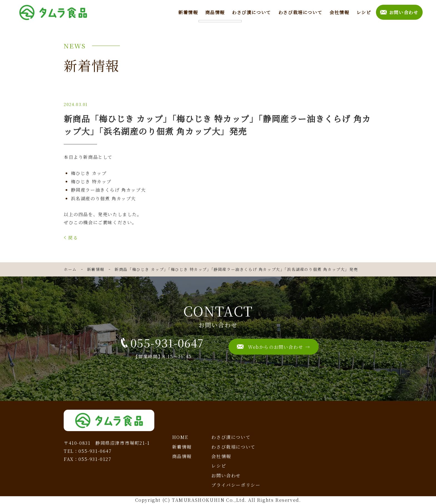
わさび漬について (251, 12)
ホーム (70, 269)
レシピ (363, 12)
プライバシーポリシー (236, 485)
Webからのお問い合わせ (276, 347)
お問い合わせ (403, 12)
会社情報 (339, 12)
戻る (73, 238)
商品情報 (214, 12)
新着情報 (187, 12)
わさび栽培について (300, 12)
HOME (180, 437)
